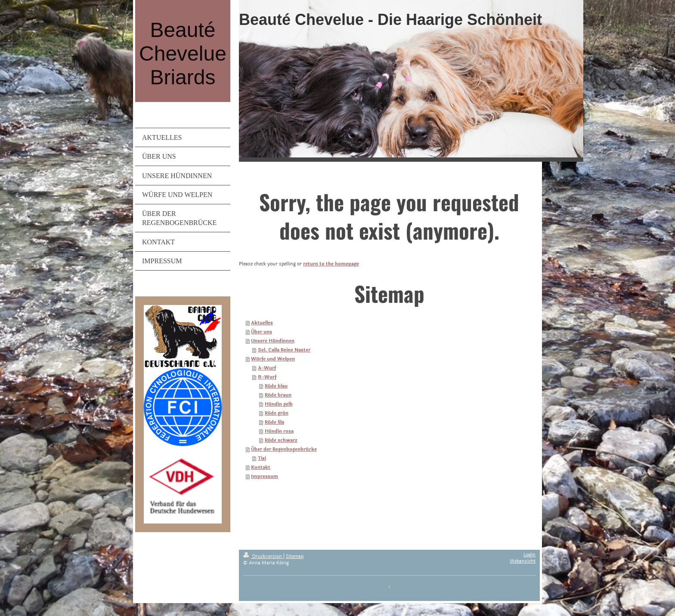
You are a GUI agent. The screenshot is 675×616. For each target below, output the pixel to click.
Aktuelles (262, 323)
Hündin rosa (279, 431)
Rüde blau (276, 386)
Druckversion (263, 556)
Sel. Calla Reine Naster (284, 350)
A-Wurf (267, 368)
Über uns (262, 332)
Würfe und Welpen (273, 359)
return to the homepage (331, 264)
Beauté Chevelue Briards (183, 54)
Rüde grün (277, 413)
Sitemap (295, 556)
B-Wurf (267, 377)
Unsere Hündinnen (273, 341)
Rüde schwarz (281, 440)
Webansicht (523, 561)
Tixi (262, 458)
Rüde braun (278, 395)
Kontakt (261, 467)
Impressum (265, 476)
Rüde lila (274, 422)
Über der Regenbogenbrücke (284, 449)
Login (529, 555)
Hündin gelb (279, 404)
